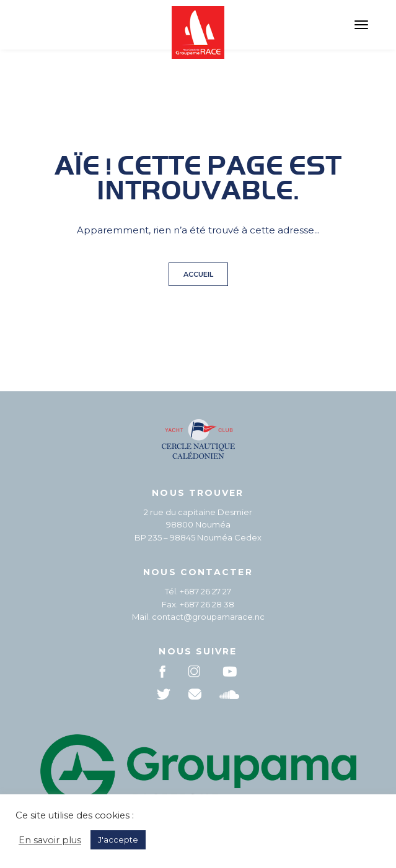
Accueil (198, 274)
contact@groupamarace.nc (208, 617)
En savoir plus (50, 840)
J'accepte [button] (118, 840)
